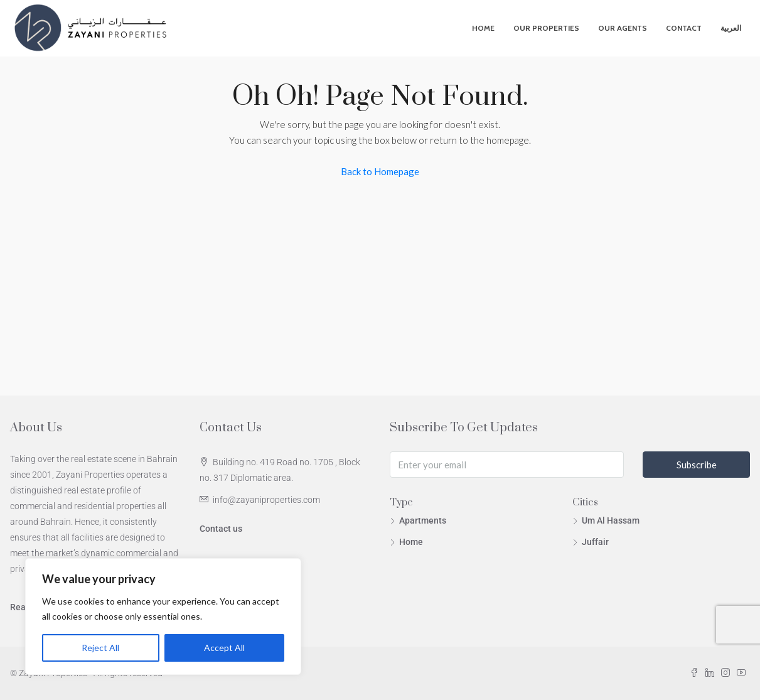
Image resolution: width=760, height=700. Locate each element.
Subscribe (697, 465)
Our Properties (546, 28)
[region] (163, 617)
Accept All (224, 648)
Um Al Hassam (611, 520)
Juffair (595, 542)
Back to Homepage (380, 171)
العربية (731, 28)
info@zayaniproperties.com (266, 500)
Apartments (423, 520)
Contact (684, 28)
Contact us (221, 529)
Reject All (100, 648)
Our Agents (623, 28)
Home (483, 28)
